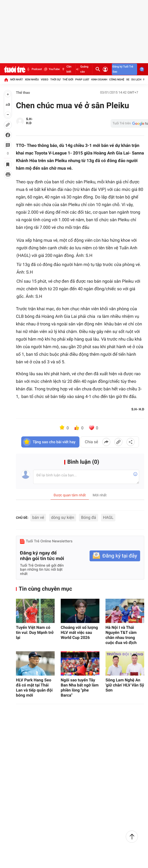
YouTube (51, 69)
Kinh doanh (99, 80)
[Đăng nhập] (105, 69)
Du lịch (136, 80)
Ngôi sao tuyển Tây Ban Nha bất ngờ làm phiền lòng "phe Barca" (80, 688)
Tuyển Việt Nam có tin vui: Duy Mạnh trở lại (35, 632)
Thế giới (68, 80)
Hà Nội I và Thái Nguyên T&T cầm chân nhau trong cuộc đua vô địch (121, 635)
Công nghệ (117, 80)
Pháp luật (82, 80)
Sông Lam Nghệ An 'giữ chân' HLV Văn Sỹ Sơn (125, 685)
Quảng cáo (82, 69)
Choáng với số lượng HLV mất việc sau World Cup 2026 (79, 632)
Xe (128, 80)
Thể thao (23, 93)
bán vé (38, 517)
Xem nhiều (32, 80)
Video (45, 80)
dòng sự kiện (63, 517)
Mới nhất (17, 80)
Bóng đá (88, 517)
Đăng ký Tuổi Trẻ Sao (123, 69)
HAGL (108, 517)
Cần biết (66, 69)
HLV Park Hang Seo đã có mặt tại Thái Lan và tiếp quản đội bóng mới (34, 688)
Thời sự (55, 80)
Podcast (34, 69)
